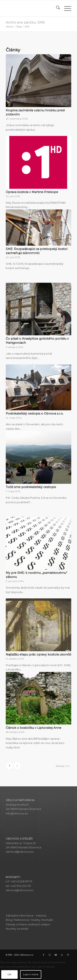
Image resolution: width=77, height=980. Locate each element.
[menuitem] (56, 8)
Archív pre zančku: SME (25, 22)
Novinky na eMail (17, 929)
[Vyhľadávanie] (56, 8)
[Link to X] (62, 955)
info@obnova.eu (17, 813)
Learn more (31, 974)
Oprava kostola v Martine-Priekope (32, 192)
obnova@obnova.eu (20, 890)
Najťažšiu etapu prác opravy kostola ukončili (38, 654)
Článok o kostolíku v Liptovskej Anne (34, 728)
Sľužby (36, 920)
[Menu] (66, 8)
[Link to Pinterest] (68, 955)
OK (9, 974)
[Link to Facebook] (44, 955)
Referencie (22, 920)
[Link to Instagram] (50, 955)
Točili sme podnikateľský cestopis (31, 487)
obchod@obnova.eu (20, 852)
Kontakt (48, 920)
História (41, 916)
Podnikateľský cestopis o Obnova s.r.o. (35, 414)
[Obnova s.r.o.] (32, 8)
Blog (9, 920)
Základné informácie (20, 916)
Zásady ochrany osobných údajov (28, 924)
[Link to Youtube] (56, 955)
